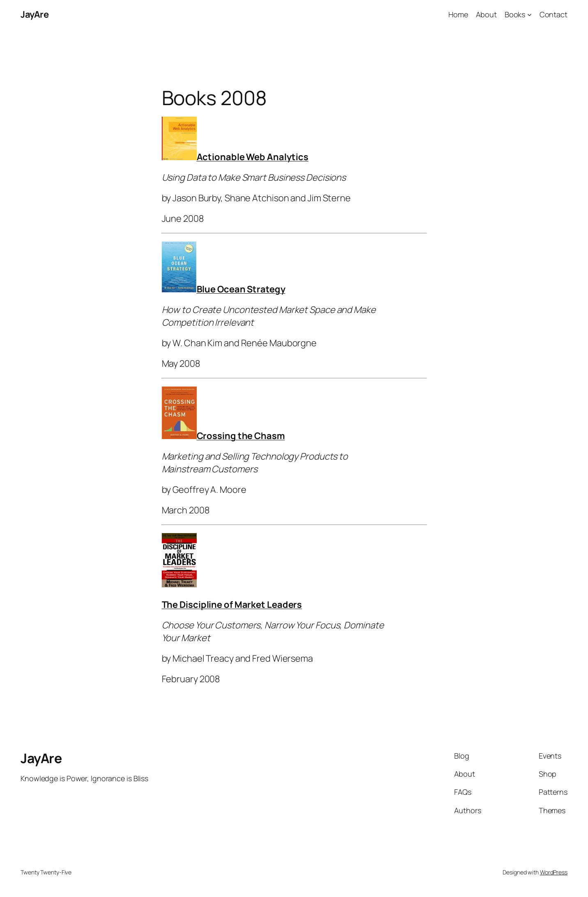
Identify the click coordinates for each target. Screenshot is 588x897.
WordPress (554, 872)
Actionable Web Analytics (253, 157)
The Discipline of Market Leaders (232, 605)
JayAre (34, 14)
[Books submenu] (529, 15)
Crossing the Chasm (241, 436)
